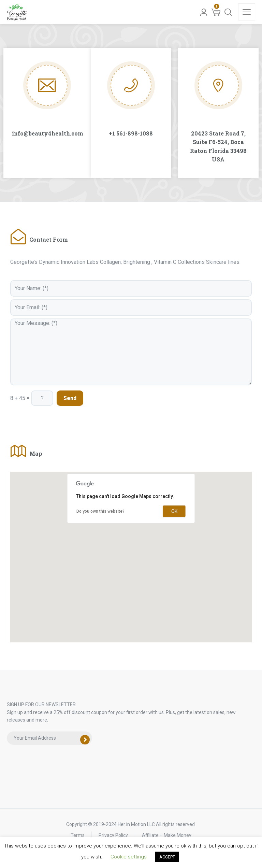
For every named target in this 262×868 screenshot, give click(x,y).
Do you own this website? (100, 511)
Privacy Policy (113, 835)
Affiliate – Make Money (167, 835)
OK (174, 511)
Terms (78, 835)
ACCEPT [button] (167, 857)
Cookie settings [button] (129, 857)
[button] (131, 551)
